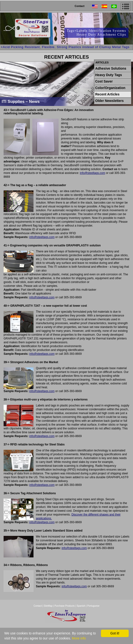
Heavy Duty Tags (109, 75)
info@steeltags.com (93, 173)
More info (79, 638)
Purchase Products (65, 606)
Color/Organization (110, 88)
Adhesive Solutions (111, 68)
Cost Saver (104, 81)
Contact (80, 6)
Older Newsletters (109, 101)
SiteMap (48, 606)
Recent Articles (107, 94)
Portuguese (93, 606)
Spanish (81, 606)
